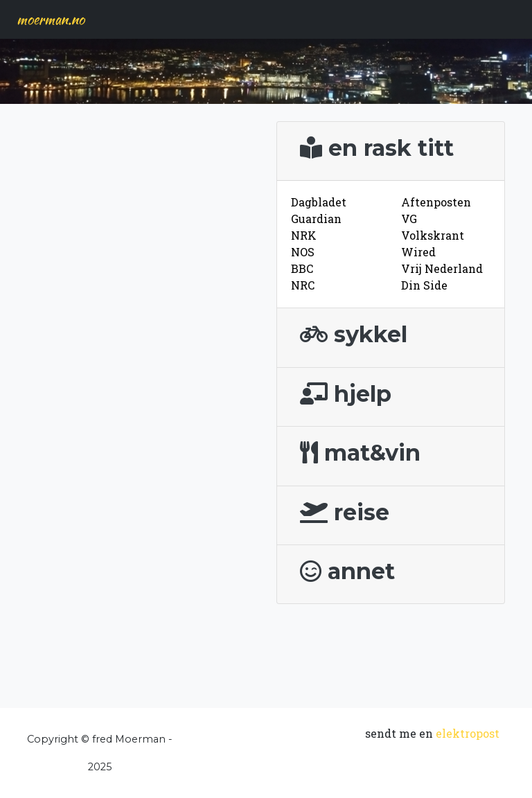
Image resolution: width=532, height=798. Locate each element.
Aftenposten (436, 202)
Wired (418, 252)
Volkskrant (433, 235)
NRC (303, 285)
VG (409, 219)
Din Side (424, 285)
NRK (304, 235)
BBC (302, 268)
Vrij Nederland (442, 268)
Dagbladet (319, 202)
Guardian (316, 219)
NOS (303, 252)
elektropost (468, 733)
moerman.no (51, 19)
